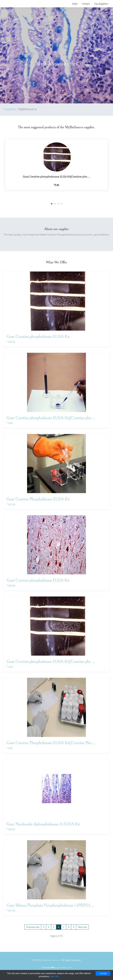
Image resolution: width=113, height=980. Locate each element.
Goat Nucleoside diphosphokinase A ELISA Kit (43, 824)
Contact (86, 4)
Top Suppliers (101, 4)
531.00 (11, 504)
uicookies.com (65, 967)
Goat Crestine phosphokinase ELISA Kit (38, 580)
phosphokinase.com (50, 960)
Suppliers (10, 109)
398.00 (11, 829)
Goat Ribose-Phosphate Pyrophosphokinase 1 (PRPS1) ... (50, 905)
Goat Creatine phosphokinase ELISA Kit (38, 337)
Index (75, 4)
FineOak (10, 4)
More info (54, 976)
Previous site (33, 927)
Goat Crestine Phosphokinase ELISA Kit (38, 499)
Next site (82, 927)
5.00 (9, 423)
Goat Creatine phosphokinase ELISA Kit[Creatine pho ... (51, 418)
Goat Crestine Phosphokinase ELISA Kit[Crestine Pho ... (51, 743)
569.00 (11, 342)
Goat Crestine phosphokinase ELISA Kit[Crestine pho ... (51, 662)
